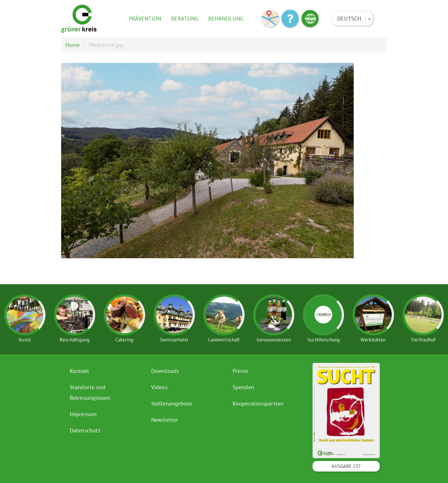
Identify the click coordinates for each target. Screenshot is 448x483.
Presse (240, 371)
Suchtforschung (324, 340)
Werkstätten (373, 340)
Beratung (185, 19)
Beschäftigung (75, 340)
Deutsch (349, 19)
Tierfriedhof (423, 340)
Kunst (25, 340)
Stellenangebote (172, 404)
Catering (124, 340)
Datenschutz (85, 430)
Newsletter (165, 420)
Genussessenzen (274, 340)
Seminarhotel (174, 340)
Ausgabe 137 (346, 466)
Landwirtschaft (224, 340)
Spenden (243, 387)
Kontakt (79, 371)
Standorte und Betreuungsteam (90, 392)
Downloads (165, 371)
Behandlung (226, 19)
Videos (159, 387)
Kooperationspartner (258, 404)
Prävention (145, 19)
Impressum (83, 414)
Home (73, 45)
